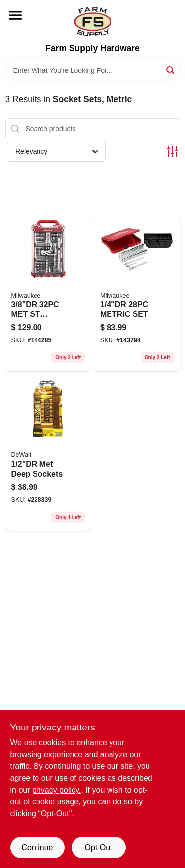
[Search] (171, 70)
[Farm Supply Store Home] (93, 22)
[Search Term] (93, 70)
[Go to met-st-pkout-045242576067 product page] (48, 294)
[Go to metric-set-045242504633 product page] (137, 294)
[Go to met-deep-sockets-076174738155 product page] (48, 453)
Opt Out (98, 848)
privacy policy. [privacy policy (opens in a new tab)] (56, 790)
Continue (37, 848)
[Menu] (15, 15)
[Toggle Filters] (172, 152)
